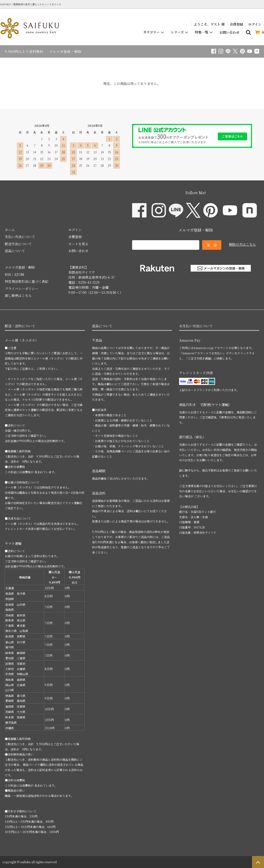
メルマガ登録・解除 (65, 51)
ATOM (19, 274)
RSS (8, 274)
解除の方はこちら (242, 244)
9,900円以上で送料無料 (24, 51)
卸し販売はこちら (18, 295)
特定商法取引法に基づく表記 (27, 281)
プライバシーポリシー (22, 289)
